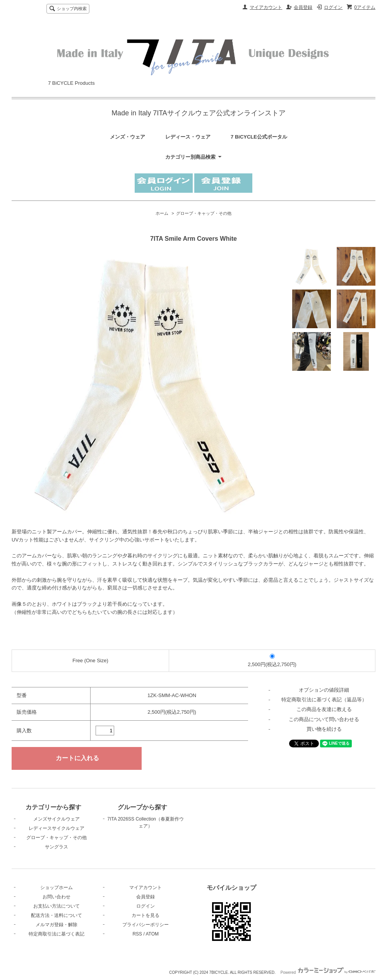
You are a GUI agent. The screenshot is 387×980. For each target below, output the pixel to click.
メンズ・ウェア (128, 137)
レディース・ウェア (188, 137)
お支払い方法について (57, 906)
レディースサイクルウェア (57, 828)
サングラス (57, 847)
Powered (328, 972)
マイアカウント (266, 7)
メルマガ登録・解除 (57, 925)
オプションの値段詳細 (324, 690)
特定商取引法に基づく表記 (57, 934)
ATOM (152, 934)
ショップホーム (57, 887)
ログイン (333, 7)
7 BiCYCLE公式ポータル (259, 137)
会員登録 (303, 7)
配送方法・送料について (57, 915)
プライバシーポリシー (146, 925)
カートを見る (146, 915)
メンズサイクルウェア (57, 819)
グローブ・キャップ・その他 (204, 213)
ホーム (162, 213)
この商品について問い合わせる (324, 719)
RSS (137, 934)
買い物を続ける (324, 729)
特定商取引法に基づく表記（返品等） (324, 700)
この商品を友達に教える (324, 709)
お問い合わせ (57, 897)
